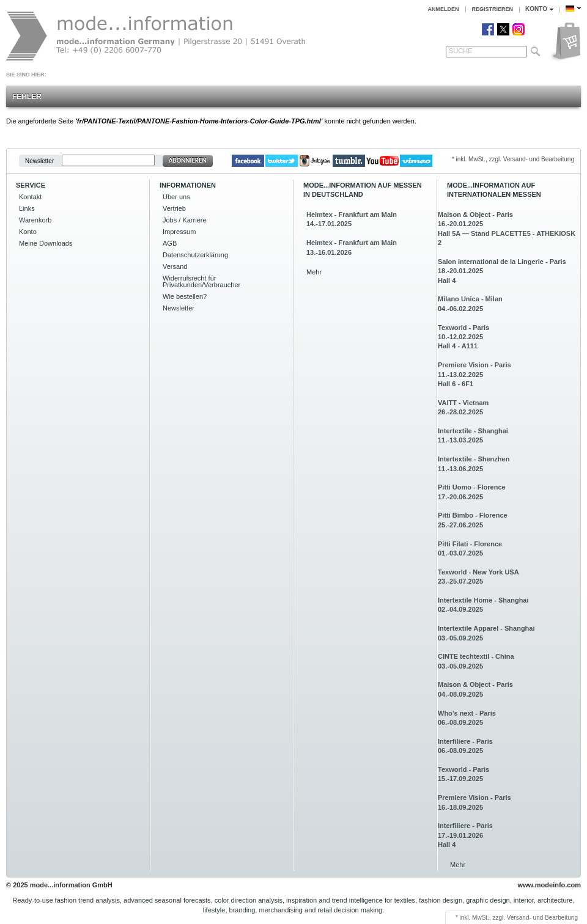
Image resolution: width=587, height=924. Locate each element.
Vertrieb (174, 208)
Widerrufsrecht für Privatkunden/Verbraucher (201, 281)
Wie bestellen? (185, 296)
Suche (461, 51)
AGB (170, 243)
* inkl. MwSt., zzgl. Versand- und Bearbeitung (513, 159)
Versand (175, 266)
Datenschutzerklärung (195, 255)
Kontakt (30, 197)
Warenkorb (35, 220)
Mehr (314, 272)
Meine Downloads (46, 243)
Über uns (176, 197)
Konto (28, 232)
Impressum (179, 232)
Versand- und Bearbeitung (542, 918)
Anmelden (444, 9)
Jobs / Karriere (185, 220)
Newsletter (39, 160)
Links (27, 208)
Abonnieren (188, 160)
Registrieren (493, 9)
